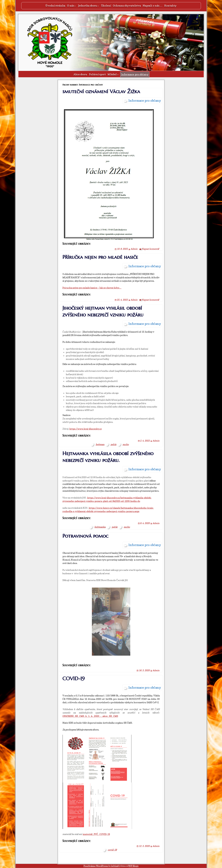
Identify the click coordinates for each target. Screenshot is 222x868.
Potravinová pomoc (85, 536)
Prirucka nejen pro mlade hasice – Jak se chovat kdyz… (92, 288)
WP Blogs (134, 866)
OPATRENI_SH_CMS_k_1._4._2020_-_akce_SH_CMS (90, 716)
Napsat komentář (151, 249)
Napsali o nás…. (153, 6)
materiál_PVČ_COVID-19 (96, 834)
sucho (126, 444)
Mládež (112, 74)
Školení (106, 6)
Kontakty (170, 6)
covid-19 (112, 850)
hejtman (100, 444)
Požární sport (97, 74)
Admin (134, 249)
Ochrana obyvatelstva (127, 6)
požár (113, 444)
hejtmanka (100, 527)
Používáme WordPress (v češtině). (102, 866)
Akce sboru (80, 74)
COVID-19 (74, 679)
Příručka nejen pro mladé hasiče (100, 257)
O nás (71, 6)
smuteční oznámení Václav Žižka (101, 91)
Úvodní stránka (55, 6)
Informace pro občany (135, 74)
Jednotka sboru (87, 6)
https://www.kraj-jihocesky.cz (86, 429)
